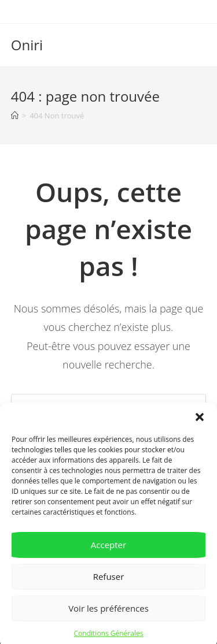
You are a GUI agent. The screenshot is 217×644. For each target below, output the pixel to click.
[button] (200, 422)
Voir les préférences (108, 613)
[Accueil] (15, 116)
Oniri (27, 45)
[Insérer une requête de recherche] (109, 405)
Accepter (108, 550)
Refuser (109, 582)
